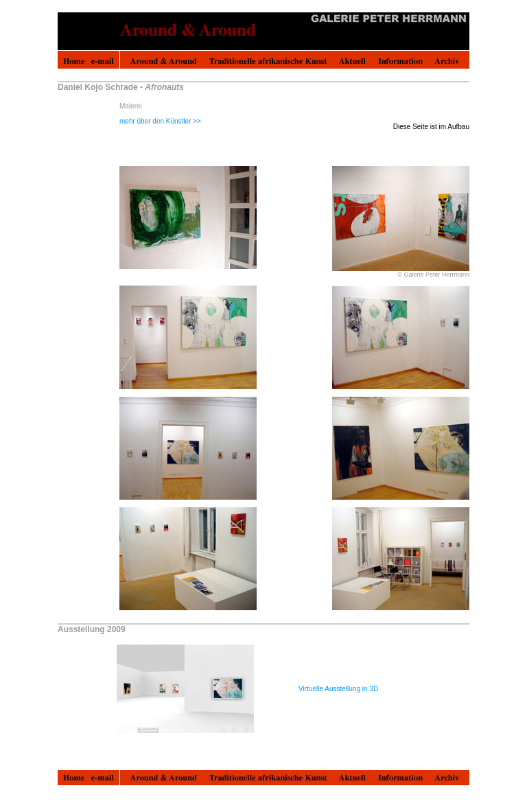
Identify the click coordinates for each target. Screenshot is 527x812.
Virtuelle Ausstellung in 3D (338, 689)
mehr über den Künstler (160, 121)
